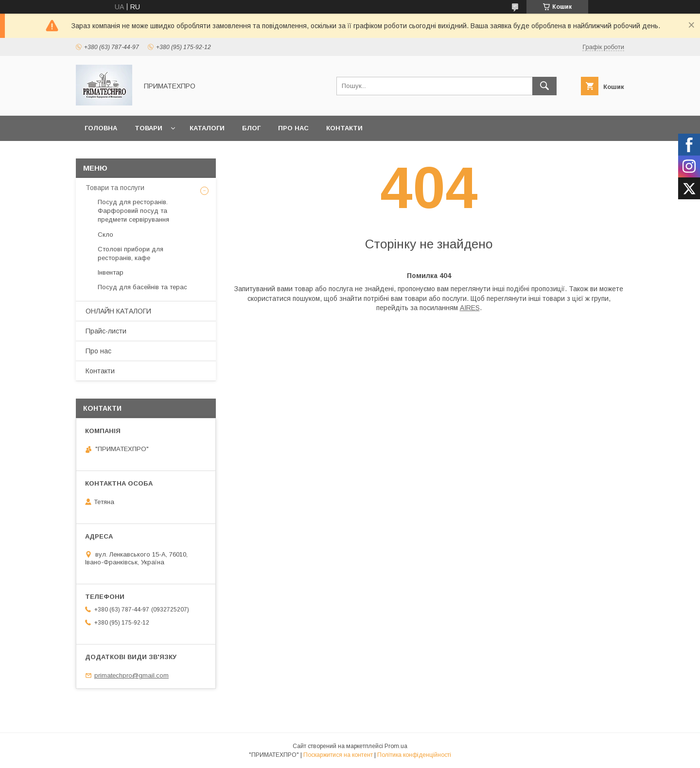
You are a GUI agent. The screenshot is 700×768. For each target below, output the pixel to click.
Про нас (293, 128)
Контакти (344, 128)
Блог (251, 128)
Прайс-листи (106, 331)
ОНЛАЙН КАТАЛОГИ (118, 311)
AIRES (470, 308)
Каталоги (207, 128)
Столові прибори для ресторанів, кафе (131, 253)
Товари (149, 128)
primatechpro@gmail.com (131, 675)
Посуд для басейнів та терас (142, 287)
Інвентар (111, 272)
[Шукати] (544, 86)
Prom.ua (396, 746)
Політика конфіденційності (414, 755)
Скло (105, 235)
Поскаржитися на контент (338, 755)
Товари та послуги (115, 188)
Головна (101, 128)
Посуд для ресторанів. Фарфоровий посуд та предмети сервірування (133, 211)
